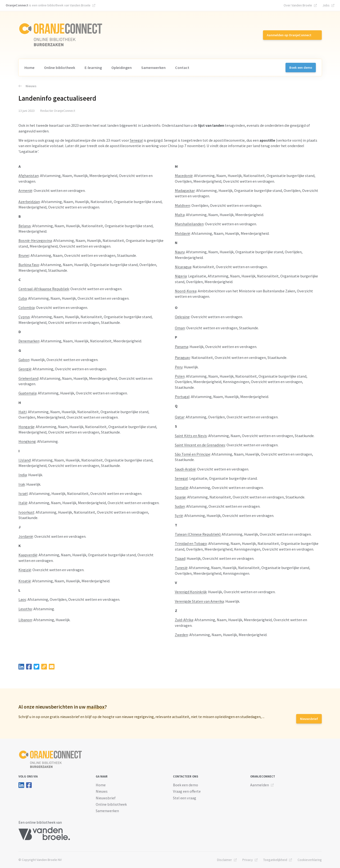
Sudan (180, 506)
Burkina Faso (29, 265)
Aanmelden (260, 785)
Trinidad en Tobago (191, 543)
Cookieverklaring (310, 860)
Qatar (180, 417)
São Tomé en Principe (193, 454)
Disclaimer (224, 860)
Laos (22, 599)
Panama (181, 347)
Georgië (25, 369)
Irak (22, 484)
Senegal (136, 140)
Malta (180, 215)
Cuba (23, 298)
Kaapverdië (28, 555)
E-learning (93, 68)
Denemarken (29, 341)
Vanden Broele (80, 5)
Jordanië (26, 536)
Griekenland (28, 378)
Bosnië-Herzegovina (35, 240)
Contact (182, 68)
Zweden (181, 635)
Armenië (25, 190)
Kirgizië (25, 570)
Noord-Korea (186, 291)
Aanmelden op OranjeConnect (289, 35)
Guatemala (27, 393)
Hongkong (27, 441)
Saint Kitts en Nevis (191, 436)
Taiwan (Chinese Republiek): (198, 534)
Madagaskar (185, 190)
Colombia (27, 307)
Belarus (25, 226)
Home (29, 68)
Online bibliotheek (60, 68)
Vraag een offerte (187, 791)
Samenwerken (153, 68)
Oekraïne (182, 317)
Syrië (179, 515)
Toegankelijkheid (275, 860)
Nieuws (27, 86)
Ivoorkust (26, 512)
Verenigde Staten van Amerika (199, 601)
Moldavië (182, 233)
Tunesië (181, 568)
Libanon (25, 620)
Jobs (326, 5)
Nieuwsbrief (309, 719)
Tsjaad (180, 558)
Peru (179, 367)
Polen (180, 376)
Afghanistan (29, 176)
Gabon (24, 360)
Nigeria (181, 276)
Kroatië (25, 581)
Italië (23, 503)
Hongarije (26, 427)
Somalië (181, 488)
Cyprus (24, 317)
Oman (180, 328)
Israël (23, 493)
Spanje (180, 497)
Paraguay (182, 357)
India (23, 475)
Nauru (180, 252)
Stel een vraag (185, 798)
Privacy (248, 860)
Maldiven (182, 205)
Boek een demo (301, 68)
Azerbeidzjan (29, 202)
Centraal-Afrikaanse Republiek (44, 289)
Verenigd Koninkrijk (191, 592)
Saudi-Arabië (185, 469)
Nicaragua (183, 267)
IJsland (25, 460)
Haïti (23, 412)
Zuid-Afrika (184, 620)
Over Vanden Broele (298, 5)
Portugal (182, 397)
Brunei (24, 255)
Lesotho (25, 609)
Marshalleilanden (189, 224)
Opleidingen (122, 68)
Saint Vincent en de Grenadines (200, 445)
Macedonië (184, 176)
